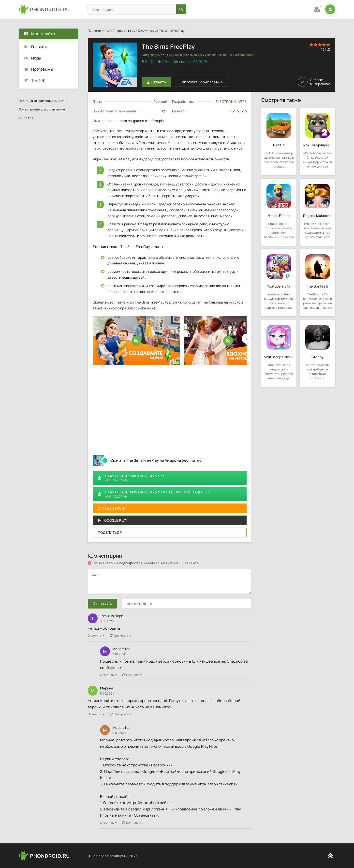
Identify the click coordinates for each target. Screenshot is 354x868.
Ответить (96, 635)
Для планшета (215, 55)
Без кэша (175, 55)
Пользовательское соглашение (42, 109)
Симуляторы (147, 31)
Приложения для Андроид (107, 31)
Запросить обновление (201, 82)
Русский (160, 101)
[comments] (170, 581)
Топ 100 (38, 80)
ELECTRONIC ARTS (231, 101)
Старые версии (112, 508)
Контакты (26, 118)
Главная (39, 47)
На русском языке (241, 55)
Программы (42, 69)
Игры (132, 31)
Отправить (102, 603)
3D (165, 55)
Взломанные (193, 55)
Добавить (314, 82)
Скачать (156, 82)
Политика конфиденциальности (42, 101)
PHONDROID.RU (50, 9)
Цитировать (120, 635)
